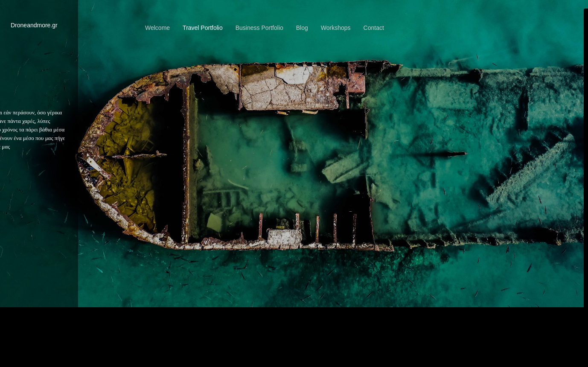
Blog (302, 28)
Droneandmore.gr (34, 25)
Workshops (336, 28)
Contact (374, 28)
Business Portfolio (259, 28)
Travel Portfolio (203, 28)
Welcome (157, 28)
